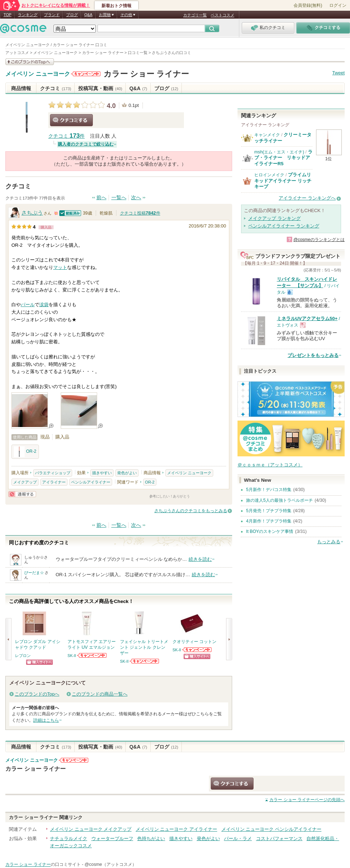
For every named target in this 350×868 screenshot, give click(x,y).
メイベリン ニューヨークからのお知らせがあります (86, 74)
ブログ (72, 15)
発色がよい (127, 473)
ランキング (28, 15)
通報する (22, 494)
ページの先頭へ (307, 800)
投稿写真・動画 (100, 88)
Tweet (338, 73)
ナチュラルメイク (69, 838)
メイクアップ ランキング (274, 218)
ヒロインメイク (269, 175)
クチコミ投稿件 (140, 213)
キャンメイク (267, 135)
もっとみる (329, 542)
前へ (101, 198)
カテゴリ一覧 (195, 15)
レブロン (23, 656)
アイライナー (54, 482)
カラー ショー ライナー (146, 74)
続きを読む (200, 559)
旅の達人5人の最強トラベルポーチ (279, 500)
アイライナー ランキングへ (307, 198)
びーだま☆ (34, 573)
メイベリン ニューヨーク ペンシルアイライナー (271, 829)
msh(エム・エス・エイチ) (279, 152)
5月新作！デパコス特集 (269, 490)
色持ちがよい (151, 838)
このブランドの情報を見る (30, 62)
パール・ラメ (238, 838)
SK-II (72, 656)
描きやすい (102, 473)
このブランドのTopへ (37, 694)
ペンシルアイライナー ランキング (284, 226)
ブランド (52, 15)
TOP (7, 15)
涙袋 (44, 305)
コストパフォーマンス (279, 838)
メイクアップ (25, 482)
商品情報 (21, 88)
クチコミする (71, 120)
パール (28, 305)
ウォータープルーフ (112, 838)
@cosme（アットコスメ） (111, 864)
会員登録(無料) (308, 5)
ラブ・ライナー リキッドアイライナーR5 (283, 158)
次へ (136, 198)
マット (60, 267)
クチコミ (56, 88)
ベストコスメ (222, 15)
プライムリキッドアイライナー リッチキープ (283, 181)
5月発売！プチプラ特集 (269, 511)
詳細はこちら (46, 720)
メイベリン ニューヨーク (38, 74)
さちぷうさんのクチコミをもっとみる (191, 511)
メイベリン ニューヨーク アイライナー (176, 829)
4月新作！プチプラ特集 (269, 521)
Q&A (88, 15)
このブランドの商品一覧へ (100, 694)
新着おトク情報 (116, 6)
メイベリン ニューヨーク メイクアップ (91, 829)
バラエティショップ (53, 473)
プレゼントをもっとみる (313, 355)
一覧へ (119, 198)
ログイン (338, 5)
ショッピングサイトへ (39, 662)
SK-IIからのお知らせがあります (92, 655)
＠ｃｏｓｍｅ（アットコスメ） (270, 465)
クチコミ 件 (66, 136)
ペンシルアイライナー (91, 482)
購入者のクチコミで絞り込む (86, 144)
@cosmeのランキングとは (319, 240)
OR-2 (25, 452)
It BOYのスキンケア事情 (270, 531)
